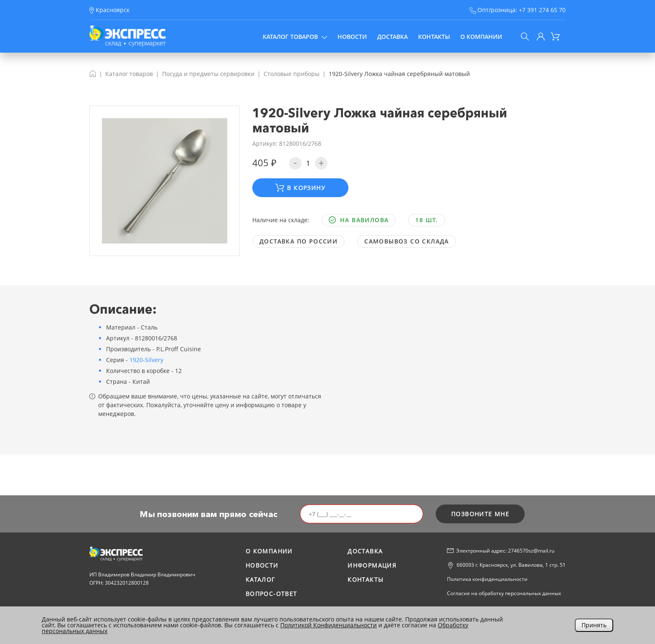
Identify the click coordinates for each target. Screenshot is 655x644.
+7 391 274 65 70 (542, 10)
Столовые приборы (292, 74)
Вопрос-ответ (272, 594)
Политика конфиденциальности (487, 579)
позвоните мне (480, 514)
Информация (372, 565)
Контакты (434, 37)
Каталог (260, 579)
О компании (481, 37)
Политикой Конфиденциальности (329, 625)
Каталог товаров (295, 37)
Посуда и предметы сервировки (208, 74)
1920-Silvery (146, 360)
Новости (352, 37)
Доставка (392, 37)
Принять (594, 625)
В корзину (300, 188)
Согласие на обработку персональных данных (504, 593)
